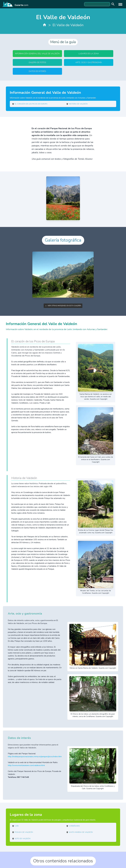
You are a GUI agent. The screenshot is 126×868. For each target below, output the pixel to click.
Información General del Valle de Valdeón (37, 54)
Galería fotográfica (63, 240)
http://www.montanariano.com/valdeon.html (26, 765)
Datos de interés (37, 71)
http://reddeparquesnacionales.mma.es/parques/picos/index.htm (35, 757)
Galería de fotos (37, 62)
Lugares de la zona (89, 54)
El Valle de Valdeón (68, 25)
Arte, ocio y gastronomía (89, 62)
